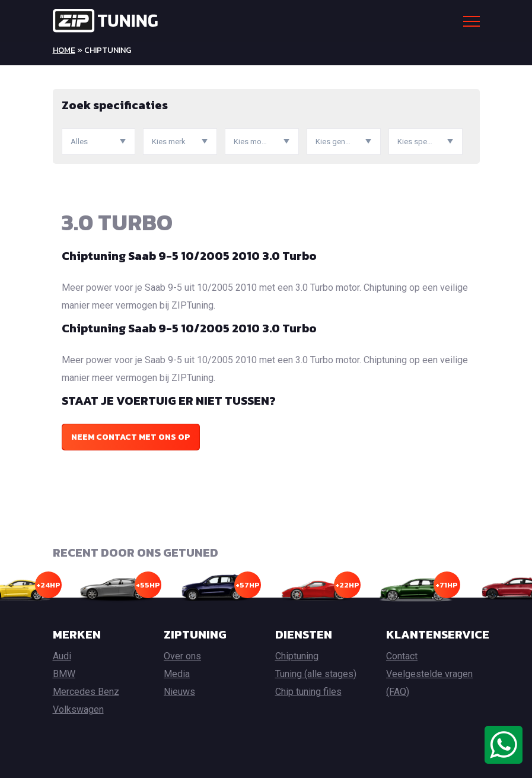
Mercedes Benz (86, 692)
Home (64, 50)
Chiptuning (297, 656)
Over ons (182, 656)
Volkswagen (78, 709)
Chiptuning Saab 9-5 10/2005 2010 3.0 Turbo (189, 256)
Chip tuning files (308, 692)
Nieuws (179, 692)
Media (177, 674)
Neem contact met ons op (131, 437)
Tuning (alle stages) (316, 674)
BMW (64, 674)
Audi (62, 656)
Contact (402, 656)
